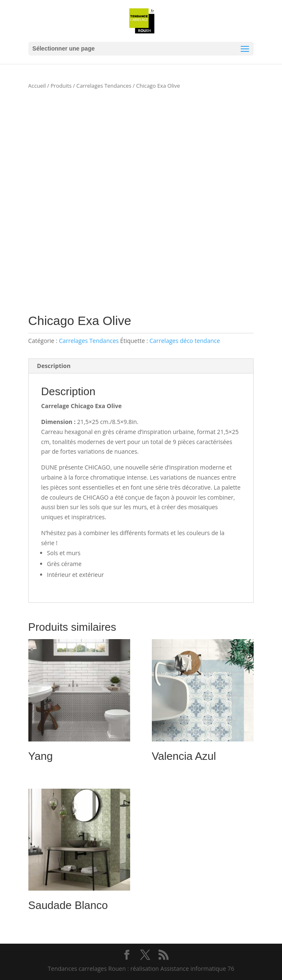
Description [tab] (54, 366)
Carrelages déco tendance (185, 341)
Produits (61, 86)
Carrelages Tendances (104, 86)
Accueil (37, 86)
